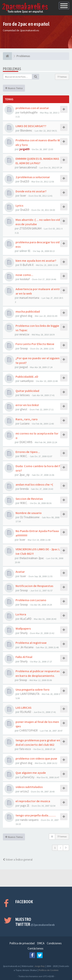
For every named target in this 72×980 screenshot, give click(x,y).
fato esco (25, 749)
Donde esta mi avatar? (31, 191)
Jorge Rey (39, 966)
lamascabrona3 (28, 167)
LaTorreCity (27, 777)
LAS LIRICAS (24, 708)
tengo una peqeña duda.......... (36, 815)
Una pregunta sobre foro (33, 689)
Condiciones (54, 943)
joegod (24, 367)
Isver (23, 196)
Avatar (20, 572)
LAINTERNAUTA (30, 694)
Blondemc (26, 130)
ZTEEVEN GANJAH (30, 228)
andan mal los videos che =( (34, 484)
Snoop (24, 348)
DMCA (41, 943)
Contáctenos (36, 948)
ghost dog (26, 316)
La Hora (21, 614)
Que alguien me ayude (31, 773)
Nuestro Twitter (35, 922)
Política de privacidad (22, 943)
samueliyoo (27, 381)
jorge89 (24, 149)
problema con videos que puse (36, 758)
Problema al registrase (31, 643)
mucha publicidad (28, 311)
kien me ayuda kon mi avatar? (36, 261)
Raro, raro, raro (27, 419)
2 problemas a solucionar (33, 177)
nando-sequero (29, 820)
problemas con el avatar (32, 108)
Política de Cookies (49, 970)
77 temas (62, 77)
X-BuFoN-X (27, 265)
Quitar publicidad (27, 391)
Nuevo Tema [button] (14, 88)
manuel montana (29, 298)
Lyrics (19, 205)
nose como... (24, 275)
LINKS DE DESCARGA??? (31, 126)
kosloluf (25, 279)
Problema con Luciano (31, 600)
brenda (24, 489)
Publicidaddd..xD (27, 377)
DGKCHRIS (26, 442)
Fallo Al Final (24, 657)
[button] (66, 848)
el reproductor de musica (33, 801)
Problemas (12, 69)
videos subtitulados (29, 787)
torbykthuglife (29, 112)
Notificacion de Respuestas (34, 586)
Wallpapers (23, 628)
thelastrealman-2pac (32, 558)
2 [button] (60, 848)
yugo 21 (25, 806)
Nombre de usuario (29, 513)
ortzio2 (24, 791)
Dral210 (25, 181)
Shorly (24, 633)
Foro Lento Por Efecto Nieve (35, 344)
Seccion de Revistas (29, 499)
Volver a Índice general (18, 860)
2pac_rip (24, 475)
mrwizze (24, 334)
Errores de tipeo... (28, 452)
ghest (24, 409)
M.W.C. (24, 456)
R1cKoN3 (26, 712)
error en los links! (27, 405)
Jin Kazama (27, 647)
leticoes (25, 395)
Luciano (25, 423)
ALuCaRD (26, 619)
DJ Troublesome (30, 517)
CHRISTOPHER (29, 730)
